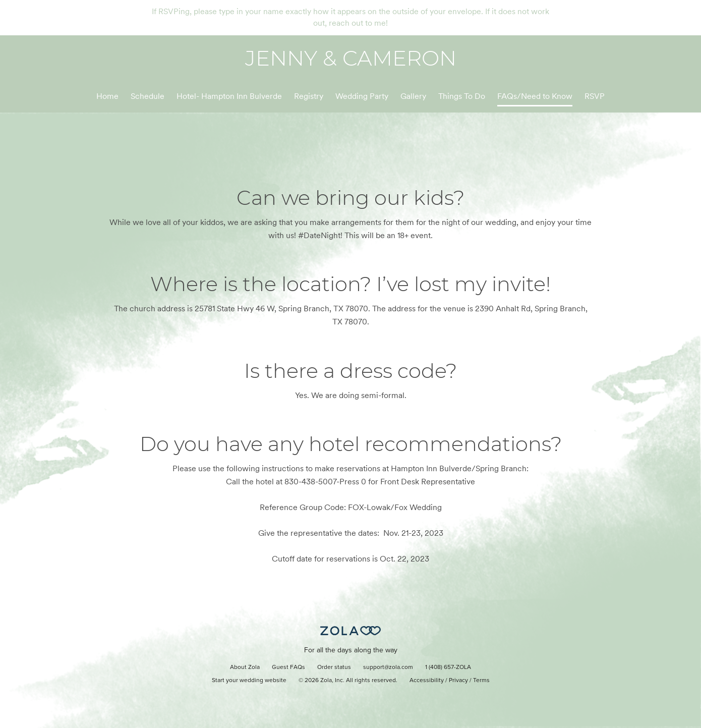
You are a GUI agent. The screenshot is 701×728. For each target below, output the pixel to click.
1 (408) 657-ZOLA (448, 667)
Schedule (148, 96)
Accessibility (427, 681)
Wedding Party (362, 96)
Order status (334, 667)
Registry (309, 96)
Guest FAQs (288, 667)
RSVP (595, 96)
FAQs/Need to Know (535, 96)
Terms (481, 681)
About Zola (245, 667)
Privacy (458, 681)
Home (107, 96)
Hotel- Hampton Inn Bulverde (229, 96)
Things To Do (462, 96)
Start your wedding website (249, 681)
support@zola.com (388, 667)
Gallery (413, 96)
